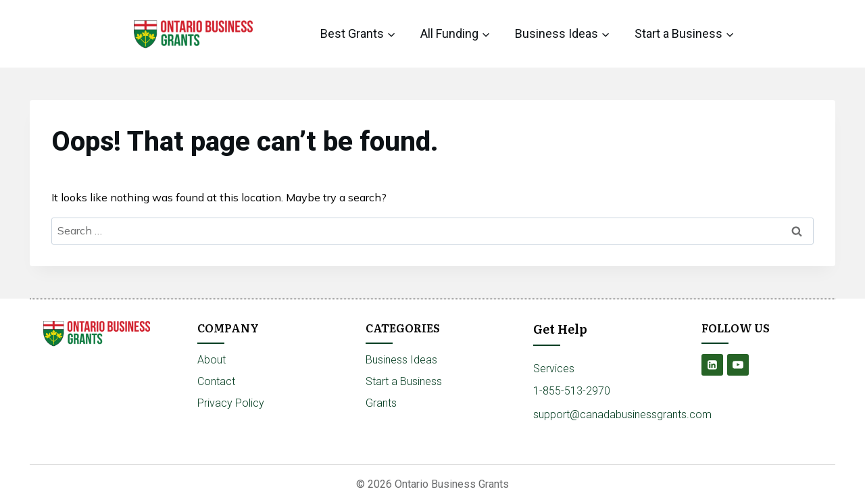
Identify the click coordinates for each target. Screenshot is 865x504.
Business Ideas (401, 360)
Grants (381, 403)
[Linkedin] (712, 365)
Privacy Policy (231, 403)
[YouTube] (738, 365)
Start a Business (404, 381)
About (212, 360)
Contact (216, 381)
